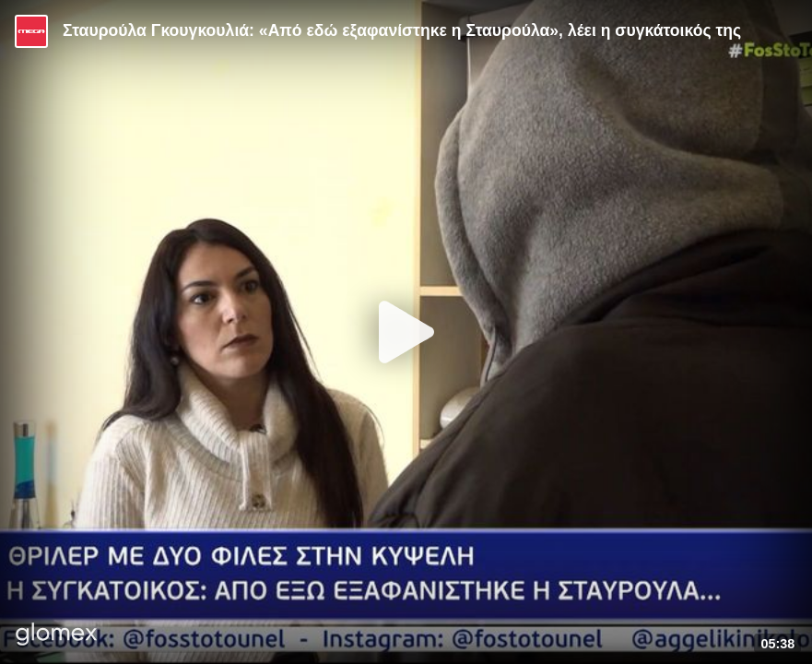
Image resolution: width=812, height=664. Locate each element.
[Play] (406, 332)
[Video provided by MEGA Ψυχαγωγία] (31, 31)
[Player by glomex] (57, 636)
